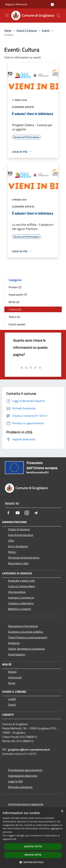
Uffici (11, 541)
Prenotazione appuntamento (25, 770)
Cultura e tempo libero (21, 586)
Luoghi (12, 699)
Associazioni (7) (18, 295)
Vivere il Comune (27, 30)
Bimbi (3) (14, 302)
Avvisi (12, 683)
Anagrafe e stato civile (21, 581)
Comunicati (15, 677)
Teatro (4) (14, 317)
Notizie (12, 672)
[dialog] (33, 838)
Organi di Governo (19, 529)
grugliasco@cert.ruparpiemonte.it (29, 749)
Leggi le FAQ (15, 781)
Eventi (46, 30)
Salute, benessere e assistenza (26, 649)
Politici (12, 552)
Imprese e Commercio (21, 598)
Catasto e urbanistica (21, 603)
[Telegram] (36, 513)
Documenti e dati (18, 563)
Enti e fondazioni (18, 546)
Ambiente (14, 643)
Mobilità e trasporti (20, 609)
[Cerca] (59, 16)
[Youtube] (18, 513)
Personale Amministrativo (24, 558)
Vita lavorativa (17, 592)
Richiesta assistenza (20, 787)
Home (8, 30)
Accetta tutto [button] (33, 847)
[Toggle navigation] (7, 15)
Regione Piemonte (16, 4)
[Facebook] (8, 513)
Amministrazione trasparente (26, 804)
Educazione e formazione (23, 626)
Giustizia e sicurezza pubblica (26, 632)
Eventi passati (17, 324)
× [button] (62, 811)
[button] (33, 862)
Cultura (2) (15, 309)
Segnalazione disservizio (23, 776)
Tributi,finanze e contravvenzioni (28, 637)
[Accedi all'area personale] (52, 5)
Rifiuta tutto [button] (33, 855)
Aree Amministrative (21, 535)
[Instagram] (27, 513)
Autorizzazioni (17, 654)
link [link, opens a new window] (15, 839)
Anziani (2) (15, 287)
